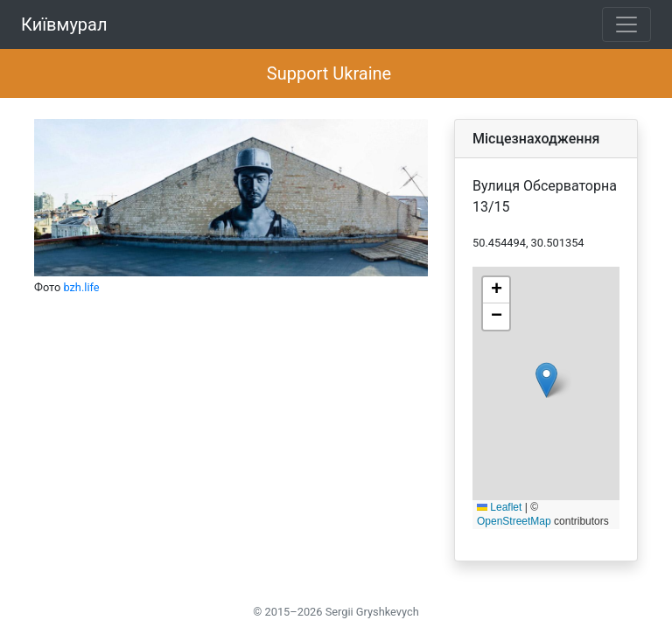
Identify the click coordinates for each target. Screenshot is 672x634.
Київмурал (64, 24)
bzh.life (81, 287)
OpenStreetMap (514, 521)
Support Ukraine (329, 73)
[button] (546, 380)
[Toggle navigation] (626, 24)
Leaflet (499, 507)
